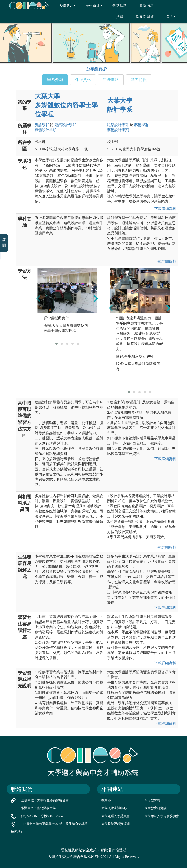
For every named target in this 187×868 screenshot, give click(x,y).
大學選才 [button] (64, 5)
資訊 (42, 125)
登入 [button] (168, 17)
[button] (56, 344)
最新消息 (144, 5)
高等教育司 (152, 800)
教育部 (106, 800)
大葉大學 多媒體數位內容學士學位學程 (66, 105)
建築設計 (65, 125)
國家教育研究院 (156, 808)
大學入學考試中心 (114, 808)
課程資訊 (83, 80)
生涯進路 (111, 80)
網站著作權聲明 (114, 850)
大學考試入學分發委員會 (162, 816)
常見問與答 (142, 17)
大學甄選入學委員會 (116, 816)
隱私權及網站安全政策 (79, 850)
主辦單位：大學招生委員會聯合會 (45, 800)
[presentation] (38, 298)
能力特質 (139, 80)
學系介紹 (55, 80)
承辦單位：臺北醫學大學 (38, 808)
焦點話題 (117, 5)
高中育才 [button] (91, 5)
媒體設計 (46, 130)
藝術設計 (118, 130)
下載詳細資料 (164, 209)
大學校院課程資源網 (116, 824)
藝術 (141, 125)
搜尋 (117, 17)
